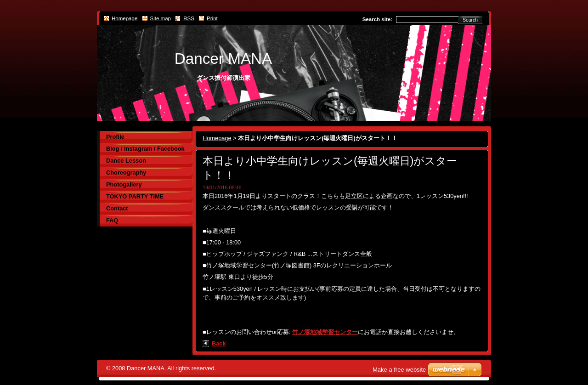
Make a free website (399, 370)
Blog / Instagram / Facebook (145, 149)
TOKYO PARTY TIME (135, 196)
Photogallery (124, 184)
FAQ (112, 220)
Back (219, 343)
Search (470, 20)
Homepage (217, 138)
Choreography (126, 173)
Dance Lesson (126, 161)
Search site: (377, 19)
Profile (115, 137)
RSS (189, 18)
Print (212, 18)
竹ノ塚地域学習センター (325, 332)
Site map (161, 18)
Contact (117, 208)
